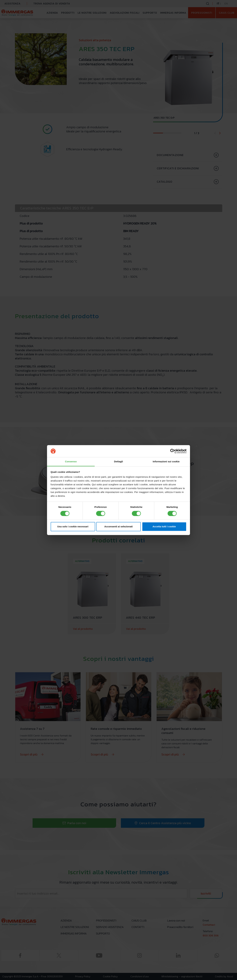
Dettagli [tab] (118, 462)
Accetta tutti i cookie (164, 527)
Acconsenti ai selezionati (118, 527)
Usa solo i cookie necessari (73, 527)
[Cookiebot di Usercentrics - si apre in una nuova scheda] (173, 451)
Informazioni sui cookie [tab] (166, 462)
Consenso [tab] (71, 462)
